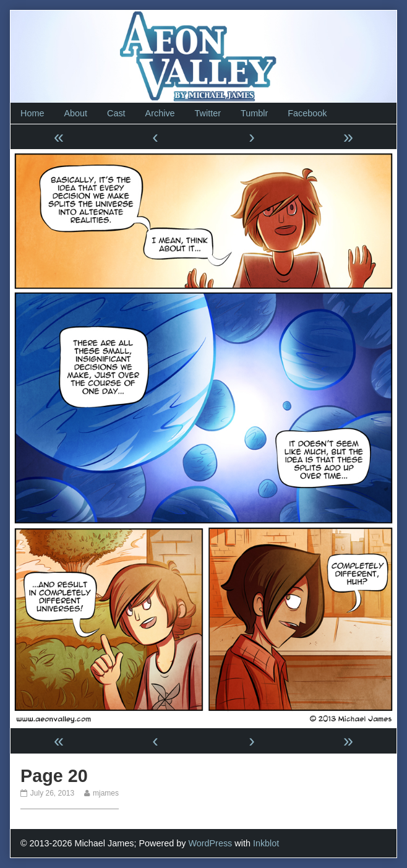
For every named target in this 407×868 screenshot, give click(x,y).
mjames (105, 793)
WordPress (210, 843)
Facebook (307, 113)
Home (32, 113)
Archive (160, 113)
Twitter (208, 113)
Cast (116, 113)
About (75, 113)
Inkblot (266, 843)
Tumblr (254, 113)
